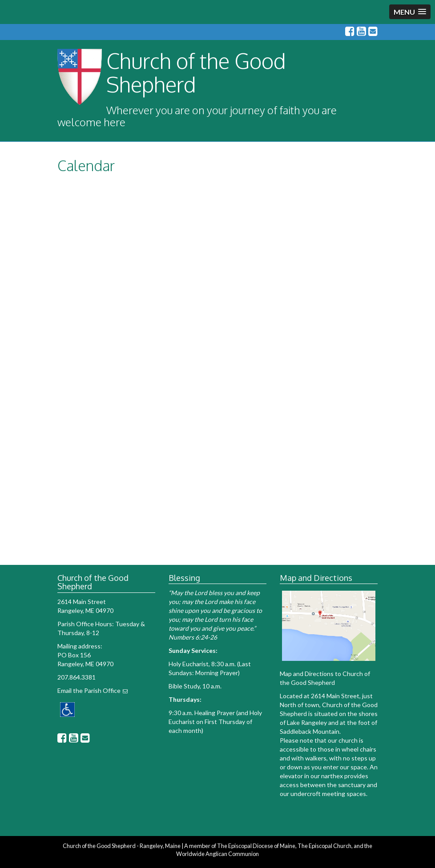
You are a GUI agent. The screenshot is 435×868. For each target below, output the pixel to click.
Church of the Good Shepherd (196, 72)
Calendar (86, 166)
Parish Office (102, 690)
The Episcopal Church (324, 846)
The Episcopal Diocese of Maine (256, 846)
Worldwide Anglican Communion (217, 854)
